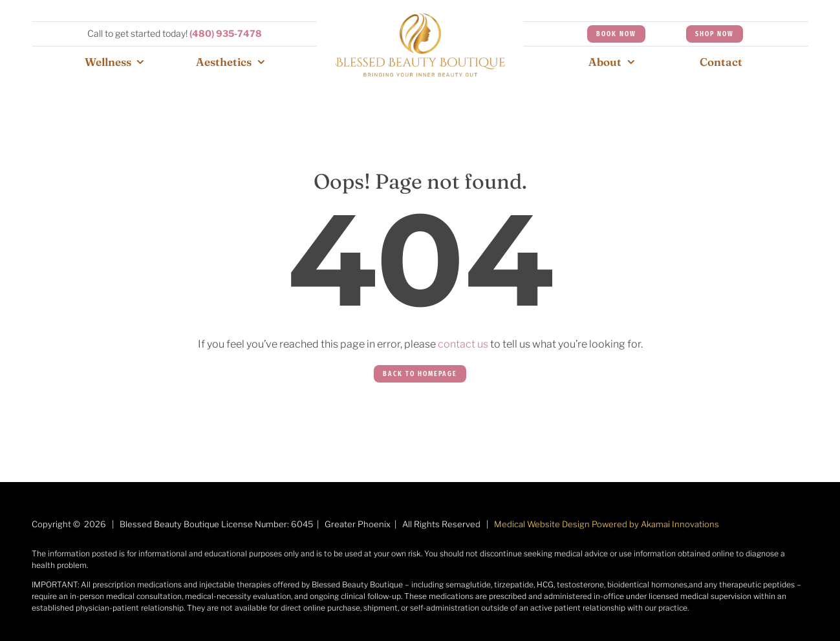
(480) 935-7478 (226, 33)
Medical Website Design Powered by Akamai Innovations (607, 524)
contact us (463, 344)
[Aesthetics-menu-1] (420, 18)
